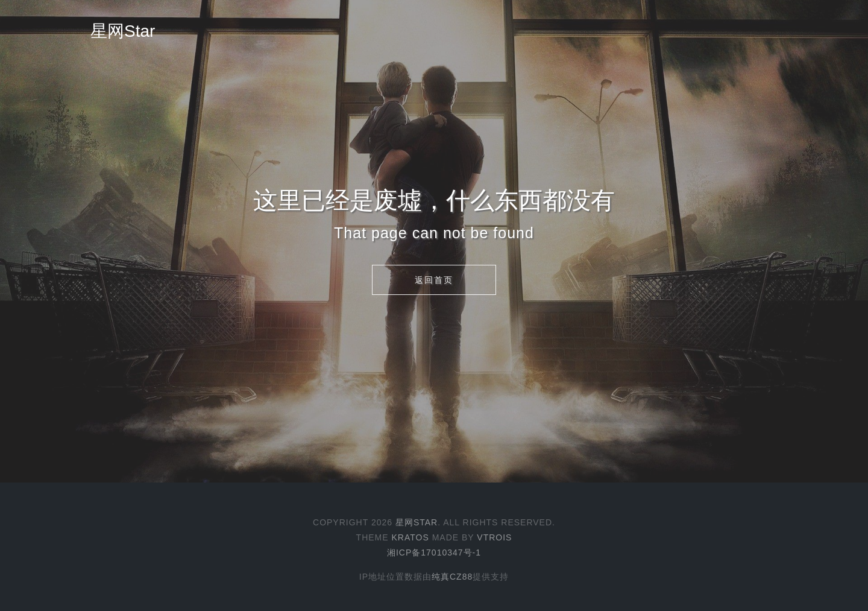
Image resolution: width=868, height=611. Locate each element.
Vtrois (494, 537)
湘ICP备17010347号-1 (434, 552)
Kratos (410, 537)
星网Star (123, 31)
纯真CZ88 (452, 577)
